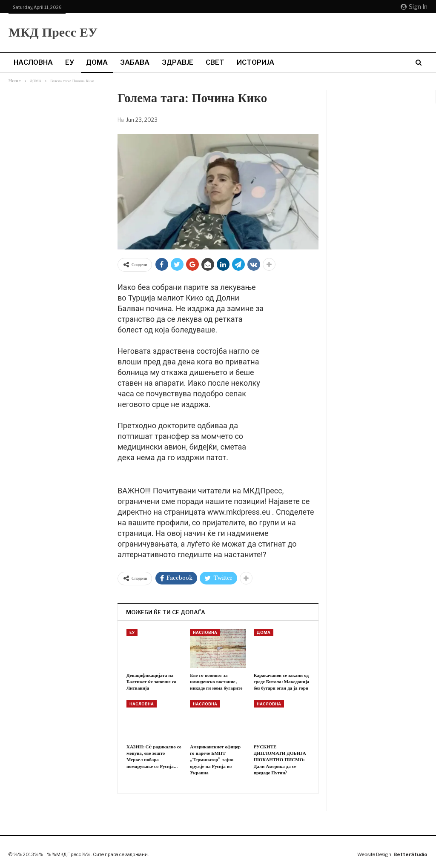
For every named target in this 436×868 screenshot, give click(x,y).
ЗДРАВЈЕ (178, 62)
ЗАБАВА (135, 62)
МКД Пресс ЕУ (53, 32)
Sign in (414, 7)
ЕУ (69, 62)
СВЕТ (215, 62)
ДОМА (97, 62)
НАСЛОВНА (33, 62)
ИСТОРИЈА (255, 62)
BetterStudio (410, 854)
